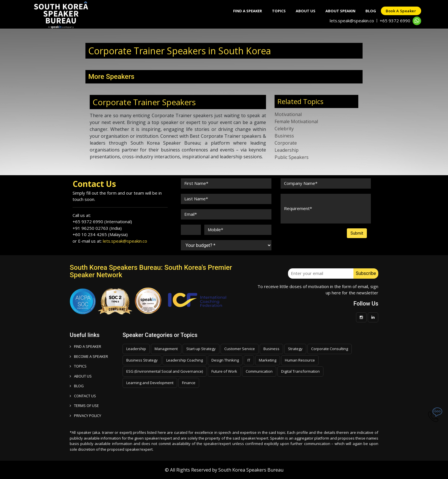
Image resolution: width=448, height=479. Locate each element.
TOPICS (78, 366)
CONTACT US (83, 396)
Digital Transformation (300, 371)
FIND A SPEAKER (85, 346)
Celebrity (284, 129)
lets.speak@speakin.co (352, 21)
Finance (189, 383)
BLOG (77, 386)
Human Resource (300, 360)
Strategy (295, 349)
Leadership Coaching (185, 360)
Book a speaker (400, 11)
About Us (300, 11)
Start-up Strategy (201, 349)
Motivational (288, 114)
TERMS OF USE (84, 406)
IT (249, 360)
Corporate (286, 143)
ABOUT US (81, 376)
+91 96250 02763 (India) (97, 228)
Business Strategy (142, 360)
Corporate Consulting (330, 349)
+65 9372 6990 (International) (102, 221)
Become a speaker (89, 356)
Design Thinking (225, 360)
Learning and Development (150, 383)
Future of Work (224, 371)
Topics (272, 11)
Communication (259, 371)
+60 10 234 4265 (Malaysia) (100, 234)
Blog (368, 11)
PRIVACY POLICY (85, 416)
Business (284, 136)
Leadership (287, 150)
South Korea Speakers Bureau (251, 470)
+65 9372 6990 (395, 21)
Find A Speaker (240, 11)
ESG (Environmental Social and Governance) (165, 371)
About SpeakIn (337, 11)
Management (166, 349)
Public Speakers (292, 157)
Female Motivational (296, 121)
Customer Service (240, 349)
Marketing (268, 360)
